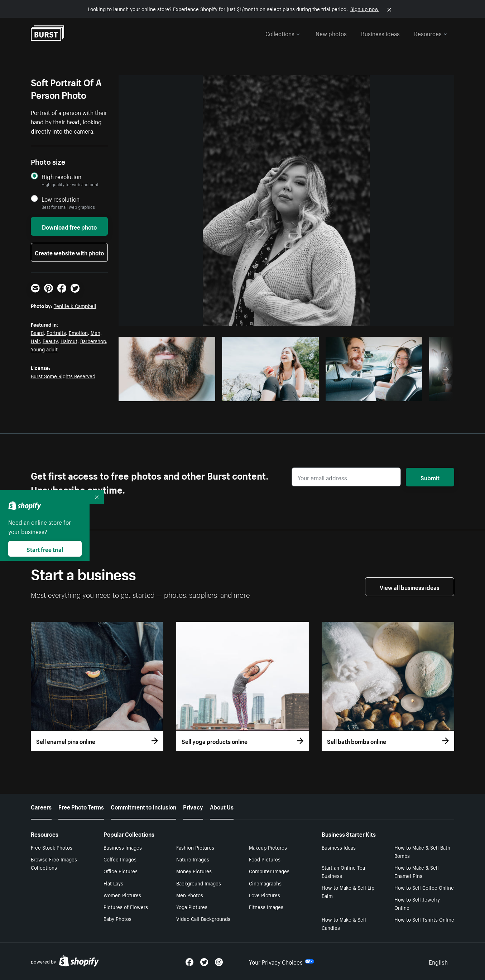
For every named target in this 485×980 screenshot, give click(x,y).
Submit (430, 477)
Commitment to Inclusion (143, 806)
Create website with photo (69, 252)
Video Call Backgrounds (203, 918)
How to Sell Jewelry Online (417, 903)
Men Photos (190, 895)
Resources (431, 33)
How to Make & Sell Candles (344, 923)
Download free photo (69, 226)
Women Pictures (122, 895)
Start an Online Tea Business (343, 871)
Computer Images (269, 871)
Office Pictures (121, 871)
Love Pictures (265, 895)
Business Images (123, 847)
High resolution (61, 176)
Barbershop (93, 341)
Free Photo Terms (81, 806)
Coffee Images (120, 859)
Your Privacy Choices (282, 961)
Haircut (69, 341)
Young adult (44, 349)
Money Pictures (194, 871)
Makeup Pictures (268, 847)
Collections (283, 33)
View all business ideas (410, 587)
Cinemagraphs (265, 883)
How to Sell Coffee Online (424, 887)
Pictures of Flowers (126, 907)
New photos (331, 33)
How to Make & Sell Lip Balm (348, 891)
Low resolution (61, 199)
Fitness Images (266, 907)
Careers (41, 806)
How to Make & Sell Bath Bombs (422, 851)
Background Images (199, 883)
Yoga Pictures (192, 907)
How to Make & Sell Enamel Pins (417, 871)
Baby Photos (117, 918)
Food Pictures (265, 859)
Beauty (50, 341)
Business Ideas (339, 847)
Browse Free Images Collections (54, 863)
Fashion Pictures (195, 847)
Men (95, 332)
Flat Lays (113, 883)
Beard (37, 332)
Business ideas (380, 33)
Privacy (193, 806)
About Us (222, 806)
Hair (35, 341)
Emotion (78, 332)
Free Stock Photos (52, 847)
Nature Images (193, 859)
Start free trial (45, 549)
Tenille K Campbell (75, 306)
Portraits (56, 332)
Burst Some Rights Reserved (63, 376)
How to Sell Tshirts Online (424, 919)
